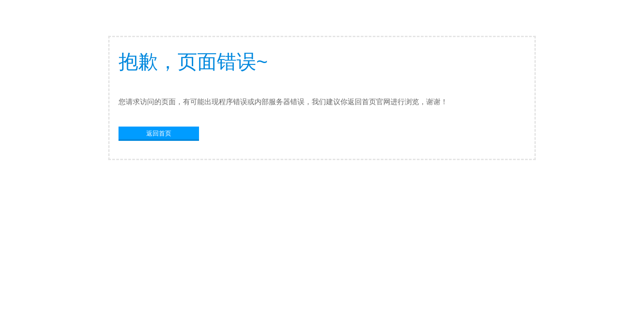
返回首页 (159, 133)
